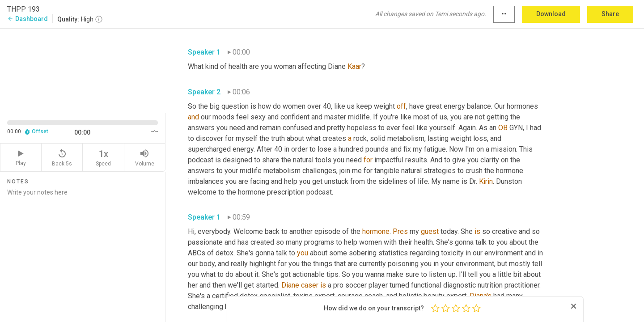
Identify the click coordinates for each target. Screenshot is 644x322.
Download (551, 14)
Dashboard (28, 19)
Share (610, 14)
